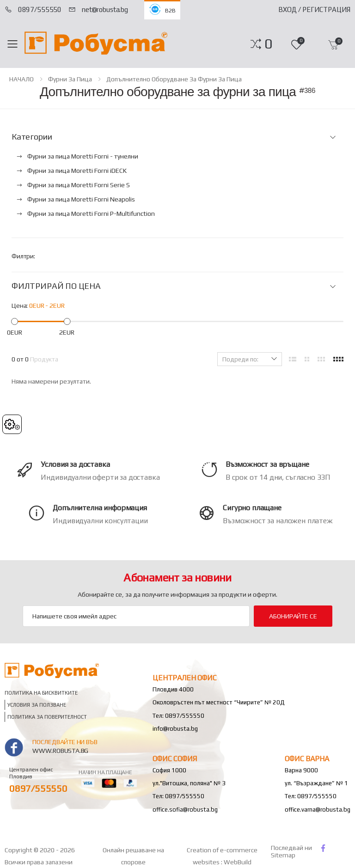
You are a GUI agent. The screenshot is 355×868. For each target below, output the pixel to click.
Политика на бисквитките (41, 693)
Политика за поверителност (47, 717)
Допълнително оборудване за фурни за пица (174, 79)
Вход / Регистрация (314, 9)
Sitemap (283, 855)
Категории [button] (32, 137)
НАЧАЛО (21, 79)
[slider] (15, 321)
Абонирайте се (293, 616)
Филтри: (23, 256)
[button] (268, 44)
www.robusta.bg (60, 751)
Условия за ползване (37, 705)
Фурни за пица (70, 79)
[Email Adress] (136, 616)
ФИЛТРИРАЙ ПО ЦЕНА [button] (56, 286)
